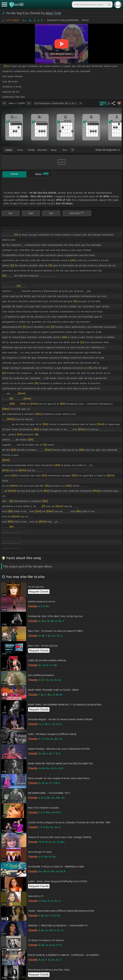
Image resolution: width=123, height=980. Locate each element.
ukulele (31, 150)
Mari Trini (53, 13)
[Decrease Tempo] (4, 103)
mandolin (42, 150)
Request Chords (39, 592)
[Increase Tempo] (29, 103)
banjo (54, 150)
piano (20, 150)
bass (65, 150)
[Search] (109, 4)
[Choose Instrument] (73, 150)
